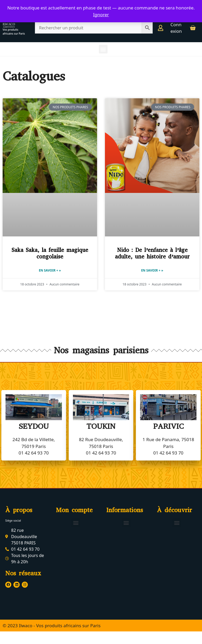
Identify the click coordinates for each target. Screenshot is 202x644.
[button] (103, 49)
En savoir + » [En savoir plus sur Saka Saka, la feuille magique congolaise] (50, 270)
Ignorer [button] (101, 15)
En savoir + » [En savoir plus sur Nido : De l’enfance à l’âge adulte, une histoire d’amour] (152, 270)
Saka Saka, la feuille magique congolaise (50, 253)
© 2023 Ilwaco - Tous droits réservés (40, 638)
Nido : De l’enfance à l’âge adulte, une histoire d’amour (152, 253)
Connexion (176, 28)
